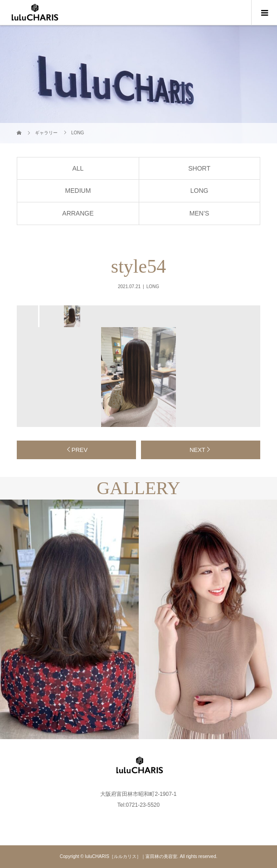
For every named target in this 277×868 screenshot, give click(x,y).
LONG (199, 191)
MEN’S (199, 213)
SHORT (199, 168)
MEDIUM (78, 191)
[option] (71, 316)
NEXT (197, 450)
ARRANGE (78, 213)
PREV (80, 450)
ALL (78, 168)
